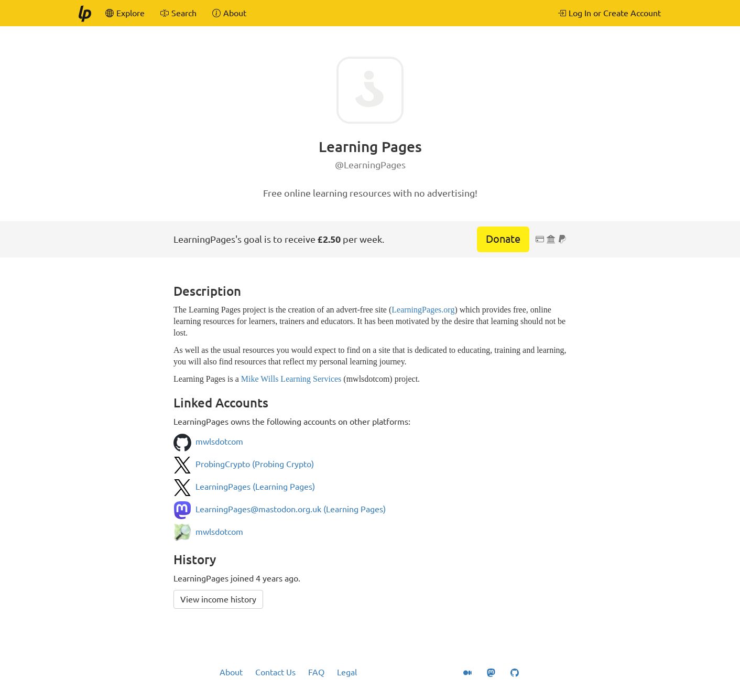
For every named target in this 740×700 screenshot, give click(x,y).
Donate (503, 239)
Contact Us (275, 672)
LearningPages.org (423, 310)
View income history (218, 599)
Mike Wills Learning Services (291, 379)
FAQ (316, 672)
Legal (347, 672)
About (231, 672)
